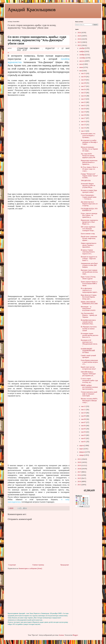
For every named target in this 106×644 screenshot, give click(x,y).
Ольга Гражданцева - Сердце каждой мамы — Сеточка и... (89, 197)
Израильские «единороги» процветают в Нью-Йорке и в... (89, 222)
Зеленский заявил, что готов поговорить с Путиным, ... (88, 136)
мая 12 (84, 407)
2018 (79, 469)
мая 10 (84, 413)
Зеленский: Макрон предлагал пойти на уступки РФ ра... (88, 186)
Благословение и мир (88, 234)
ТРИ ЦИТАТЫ (86, 181)
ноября (82, 52)
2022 (79, 46)
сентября (83, 58)
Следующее (12, 565)
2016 (79, 475)
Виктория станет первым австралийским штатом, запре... (89, 272)
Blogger (75, 635)
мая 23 (84, 99)
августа (82, 61)
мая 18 (84, 115)
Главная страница (38, 565)
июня (81, 67)
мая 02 (84, 439)
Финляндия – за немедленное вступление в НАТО (88, 309)
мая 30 (84, 77)
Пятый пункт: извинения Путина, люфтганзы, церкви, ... (89, 239)
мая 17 (84, 118)
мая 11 (84, 410)
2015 (79, 478)
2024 (79, 39)
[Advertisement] (39, 591)
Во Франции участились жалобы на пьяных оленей (89, 329)
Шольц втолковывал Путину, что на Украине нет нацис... (89, 149)
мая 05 (84, 429)
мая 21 (84, 106)
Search (95, 25)
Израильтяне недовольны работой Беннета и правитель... (89, 162)
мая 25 (84, 93)
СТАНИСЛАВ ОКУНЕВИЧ (28, 48)
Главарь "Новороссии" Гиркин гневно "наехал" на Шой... (89, 176)
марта (81, 449)
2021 (79, 459)
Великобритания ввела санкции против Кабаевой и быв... (88, 322)
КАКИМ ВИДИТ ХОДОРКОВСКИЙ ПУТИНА (88, 351)
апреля (82, 446)
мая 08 (84, 419)
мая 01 (84, 442)
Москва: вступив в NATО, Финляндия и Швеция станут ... (89, 401)
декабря (82, 48)
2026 (79, 33)
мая (81, 71)
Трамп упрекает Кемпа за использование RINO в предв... (89, 284)
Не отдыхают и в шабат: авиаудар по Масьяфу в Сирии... (89, 142)
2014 (79, 482)
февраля (82, 452)
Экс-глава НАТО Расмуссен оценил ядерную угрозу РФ (88, 156)
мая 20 (84, 109)
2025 (79, 36)
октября (82, 55)
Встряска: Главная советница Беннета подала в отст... (88, 252)
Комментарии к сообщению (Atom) (30, 569)
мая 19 (84, 112)
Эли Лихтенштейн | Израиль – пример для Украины (89, 315)
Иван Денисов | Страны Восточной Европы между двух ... (89, 297)
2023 (79, 42)
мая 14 (84, 128)
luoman (61, 635)
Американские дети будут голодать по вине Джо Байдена (89, 265)
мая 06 (84, 426)
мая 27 (84, 86)
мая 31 (84, 74)
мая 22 (84, 102)
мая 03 (84, 435)
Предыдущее (65, 565)
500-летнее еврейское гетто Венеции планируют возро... (88, 229)
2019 (79, 466)
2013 (79, 485)
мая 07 (84, 423)
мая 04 (84, 432)
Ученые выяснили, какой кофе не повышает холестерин (89, 394)
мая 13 (84, 131)
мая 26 (84, 90)
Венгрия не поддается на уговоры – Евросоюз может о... (89, 259)
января (82, 455)
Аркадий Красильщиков (32, 9)
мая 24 (84, 96)
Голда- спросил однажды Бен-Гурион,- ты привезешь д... (89, 215)
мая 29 (84, 80)
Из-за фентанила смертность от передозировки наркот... (89, 290)
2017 (79, 472)
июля (81, 64)
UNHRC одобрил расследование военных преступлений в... (89, 387)
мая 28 (84, 83)
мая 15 (84, 125)
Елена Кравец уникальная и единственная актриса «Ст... (89, 362)
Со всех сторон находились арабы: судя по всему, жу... (89, 381)
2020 (79, 462)
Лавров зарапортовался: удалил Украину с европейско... (89, 245)
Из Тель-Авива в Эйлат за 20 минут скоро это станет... (89, 169)
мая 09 (84, 416)
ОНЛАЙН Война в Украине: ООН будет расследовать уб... (88, 374)
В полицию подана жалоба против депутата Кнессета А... (90, 335)
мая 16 (84, 122)
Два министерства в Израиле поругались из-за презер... (89, 204)
